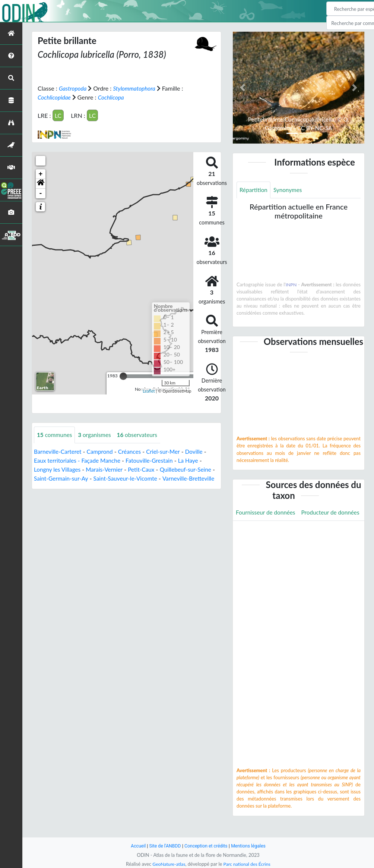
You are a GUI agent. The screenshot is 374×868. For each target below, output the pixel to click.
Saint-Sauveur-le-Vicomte (133, 478)
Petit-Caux (145, 469)
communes (55, 435)
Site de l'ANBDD (164, 846)
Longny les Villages (58, 469)
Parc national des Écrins (248, 864)
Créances (133, 451)
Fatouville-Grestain (154, 460)
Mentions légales (251, 846)
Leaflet (149, 391)
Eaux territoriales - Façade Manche (79, 460)
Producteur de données (266, 529)
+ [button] (41, 174)
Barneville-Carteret (59, 451)
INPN (291, 285)
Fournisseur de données (267, 512)
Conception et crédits (206, 846)
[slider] (123, 376)
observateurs (141, 435)
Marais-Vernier (107, 469)
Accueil (136, 846)
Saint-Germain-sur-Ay (66, 478)
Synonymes (289, 190)
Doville (200, 451)
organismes (97, 435)
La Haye (195, 460)
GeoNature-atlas (168, 864)
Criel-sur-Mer (168, 451)
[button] (41, 183)
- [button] (41, 193)
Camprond (103, 451)
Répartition (254, 190)
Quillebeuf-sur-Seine (192, 469)
